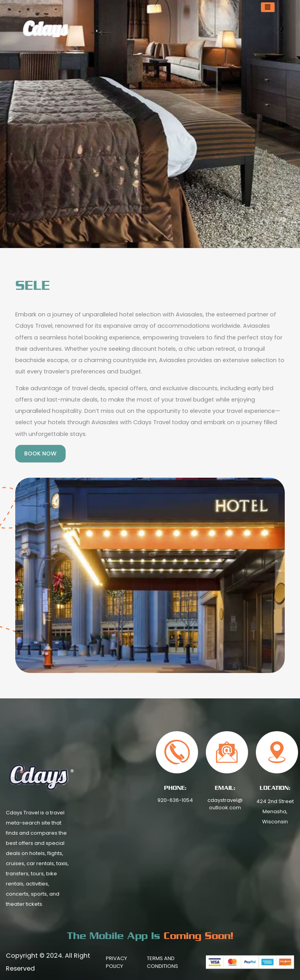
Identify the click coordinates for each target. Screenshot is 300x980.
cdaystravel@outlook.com (225, 804)
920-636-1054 (175, 800)
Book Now (40, 453)
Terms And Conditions (162, 962)
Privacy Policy (116, 962)
